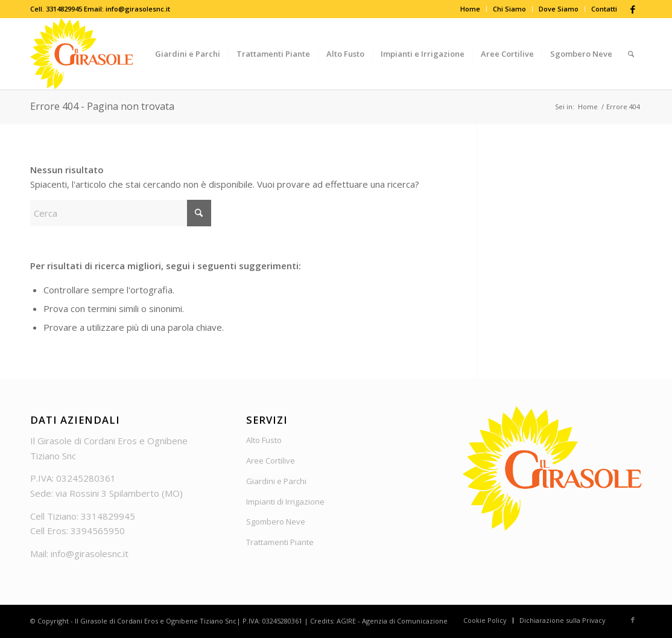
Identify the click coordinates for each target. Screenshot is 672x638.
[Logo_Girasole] (82, 54)
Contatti (604, 9)
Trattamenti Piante (280, 542)
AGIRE (346, 621)
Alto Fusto (264, 440)
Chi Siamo (509, 9)
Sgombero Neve (276, 522)
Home (470, 9)
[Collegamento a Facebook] (633, 9)
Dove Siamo (559, 9)
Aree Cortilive (271, 461)
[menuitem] (471, 9)
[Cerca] (631, 54)
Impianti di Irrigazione (285, 502)
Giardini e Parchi (276, 481)
